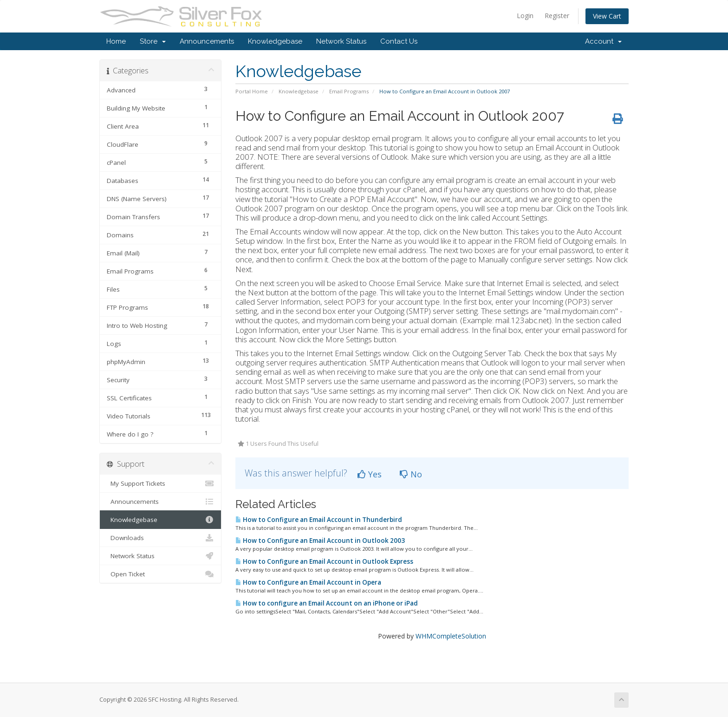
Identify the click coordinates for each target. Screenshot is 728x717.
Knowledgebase (275, 41)
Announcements (207, 41)
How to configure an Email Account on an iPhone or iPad (327, 603)
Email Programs (349, 91)
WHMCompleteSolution (451, 636)
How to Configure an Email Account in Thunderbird (319, 520)
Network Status (341, 41)
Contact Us (399, 41)
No (411, 474)
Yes (370, 474)
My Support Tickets (160, 483)
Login (525, 16)
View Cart (607, 16)
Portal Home (252, 91)
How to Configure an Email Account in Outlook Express (324, 561)
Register (557, 16)
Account (603, 41)
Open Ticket (160, 574)
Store (153, 41)
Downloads (160, 538)
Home (116, 41)
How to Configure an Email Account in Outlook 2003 (320, 541)
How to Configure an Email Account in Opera (308, 582)
